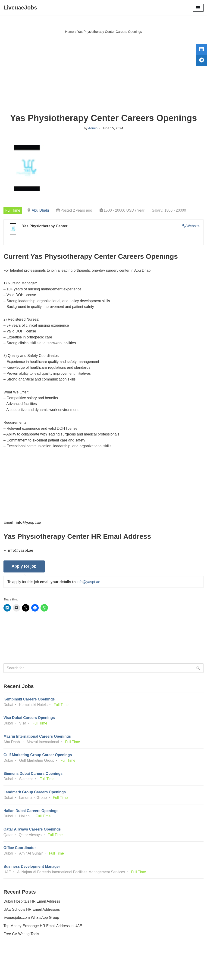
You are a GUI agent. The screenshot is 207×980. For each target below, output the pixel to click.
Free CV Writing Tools (21, 937)
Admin (93, 128)
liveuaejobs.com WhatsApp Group (31, 921)
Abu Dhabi (41, 210)
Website (193, 226)
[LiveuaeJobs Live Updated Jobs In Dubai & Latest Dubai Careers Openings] (20, 8)
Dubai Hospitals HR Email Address (32, 904)
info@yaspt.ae (89, 583)
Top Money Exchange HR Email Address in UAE (43, 929)
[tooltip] (201, 50)
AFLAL (129, 973)
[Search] (98, 670)
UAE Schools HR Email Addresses (32, 912)
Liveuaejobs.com (86, 973)
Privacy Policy (16, 963)
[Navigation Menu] (198, 8)
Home (69, 32)
